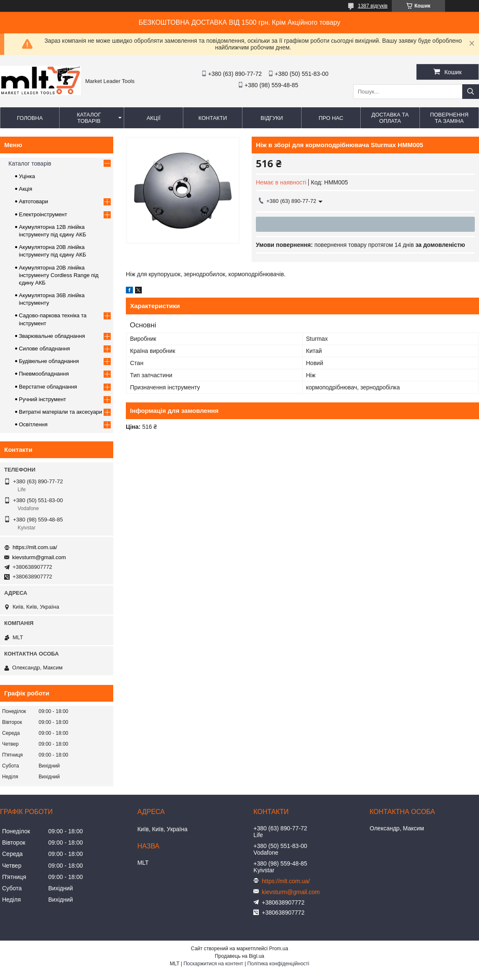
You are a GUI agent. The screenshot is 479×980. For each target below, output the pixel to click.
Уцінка (27, 176)
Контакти (213, 118)
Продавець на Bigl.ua (239, 956)
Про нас (331, 118)
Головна (30, 118)
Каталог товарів (89, 118)
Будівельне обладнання (49, 361)
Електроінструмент (43, 214)
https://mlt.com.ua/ (35, 547)
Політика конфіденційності (279, 964)
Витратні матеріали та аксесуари (60, 412)
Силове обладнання (44, 349)
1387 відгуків (373, 6)
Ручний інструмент (43, 399)
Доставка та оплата (390, 118)
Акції (153, 118)
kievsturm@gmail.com (39, 557)
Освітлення (33, 424)
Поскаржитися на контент (213, 964)
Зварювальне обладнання (52, 336)
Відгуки (272, 118)
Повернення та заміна (449, 118)
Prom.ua (279, 949)
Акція (26, 189)
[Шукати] (471, 92)
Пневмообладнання (44, 374)
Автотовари (34, 201)
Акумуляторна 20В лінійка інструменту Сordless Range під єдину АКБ (59, 275)
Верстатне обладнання (48, 387)
